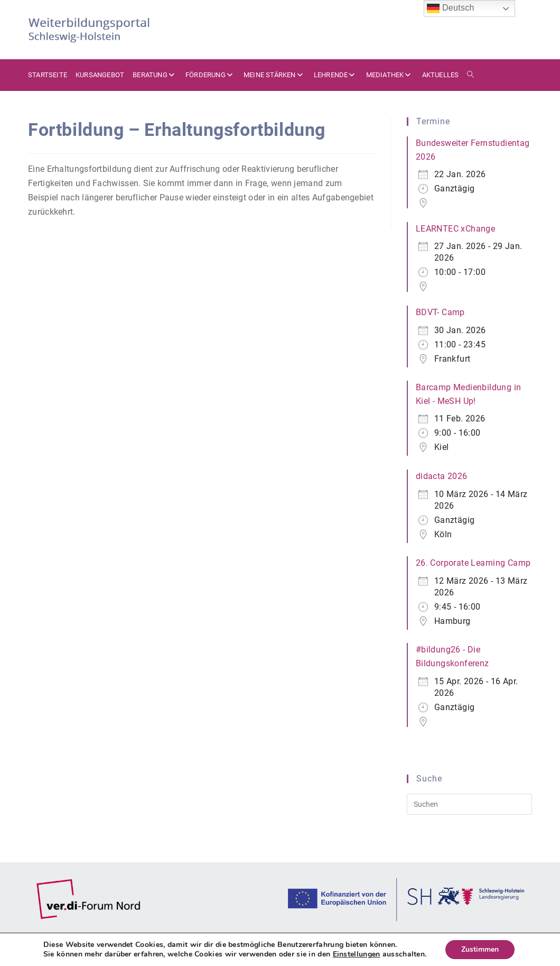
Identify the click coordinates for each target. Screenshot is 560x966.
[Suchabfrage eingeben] (469, 804)
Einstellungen (357, 954)
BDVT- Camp (440, 312)
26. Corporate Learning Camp (473, 563)
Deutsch (451, 8)
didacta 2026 (442, 476)
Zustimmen (480, 949)
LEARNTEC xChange (455, 229)
